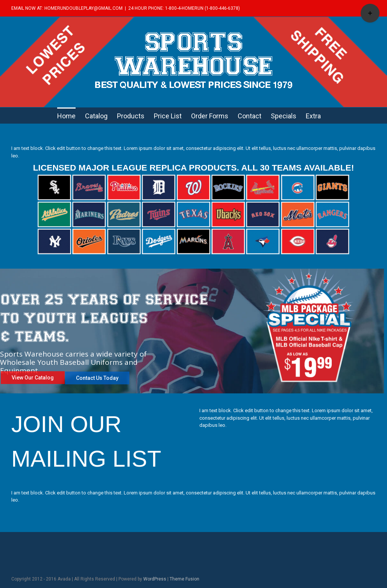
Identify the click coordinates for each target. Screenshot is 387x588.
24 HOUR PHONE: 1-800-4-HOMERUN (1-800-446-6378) (184, 8)
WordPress (155, 579)
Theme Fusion (184, 579)
